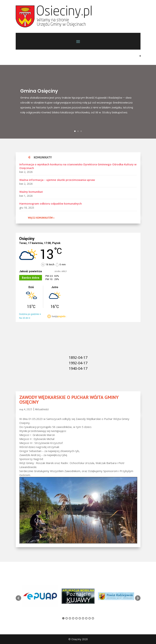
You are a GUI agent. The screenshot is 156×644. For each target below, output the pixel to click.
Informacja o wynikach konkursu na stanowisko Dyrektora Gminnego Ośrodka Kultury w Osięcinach (78, 166)
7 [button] (83, 618)
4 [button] (73, 618)
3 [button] (70, 618)
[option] (40, 596)
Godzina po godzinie (29, 314)
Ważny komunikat (31, 192)
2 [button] (67, 618)
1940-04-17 (78, 368)
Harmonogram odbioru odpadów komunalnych (51, 203)
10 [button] (93, 618)
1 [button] (63, 618)
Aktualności (42, 409)
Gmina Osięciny (39, 91)
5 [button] (76, 618)
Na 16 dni (24, 318)
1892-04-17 (78, 357)
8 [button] (86, 618)
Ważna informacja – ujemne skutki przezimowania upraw (57, 180)
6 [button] (80, 618)
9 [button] (90, 618)
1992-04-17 (78, 363)
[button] (18, 598)
